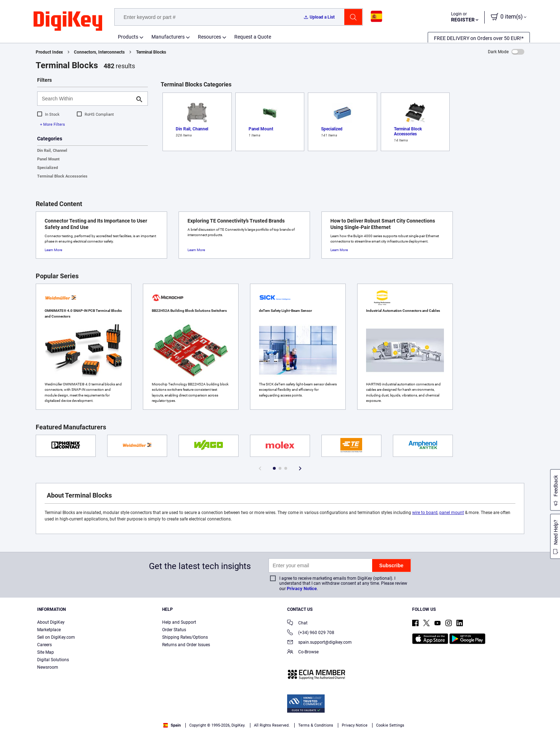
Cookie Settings (390, 725)
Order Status (174, 630)
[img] (68, 21)
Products (128, 37)
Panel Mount (48, 159)
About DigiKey (51, 622)
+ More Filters (52, 124)
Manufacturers (168, 37)
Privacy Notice (302, 589)
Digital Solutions (53, 660)
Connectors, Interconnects (99, 52)
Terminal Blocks (151, 52)
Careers (44, 645)
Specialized (47, 168)
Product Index (49, 52)
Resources (209, 37)
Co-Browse (303, 652)
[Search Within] (87, 99)
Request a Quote (253, 37)
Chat (297, 624)
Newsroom (48, 667)
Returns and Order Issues (186, 645)
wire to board (425, 513)
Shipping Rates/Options (185, 637)
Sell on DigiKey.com (56, 637)
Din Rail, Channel (52, 151)
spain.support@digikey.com (319, 643)
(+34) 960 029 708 (311, 633)
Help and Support (179, 622)
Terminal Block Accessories (62, 176)
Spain (172, 725)
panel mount (452, 513)
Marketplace (49, 630)
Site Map (46, 652)
